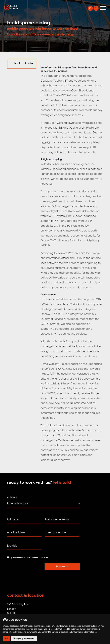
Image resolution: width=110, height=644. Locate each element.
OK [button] (7, 638)
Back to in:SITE (22, 63)
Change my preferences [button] (24, 638)
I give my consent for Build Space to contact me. (29, 558)
